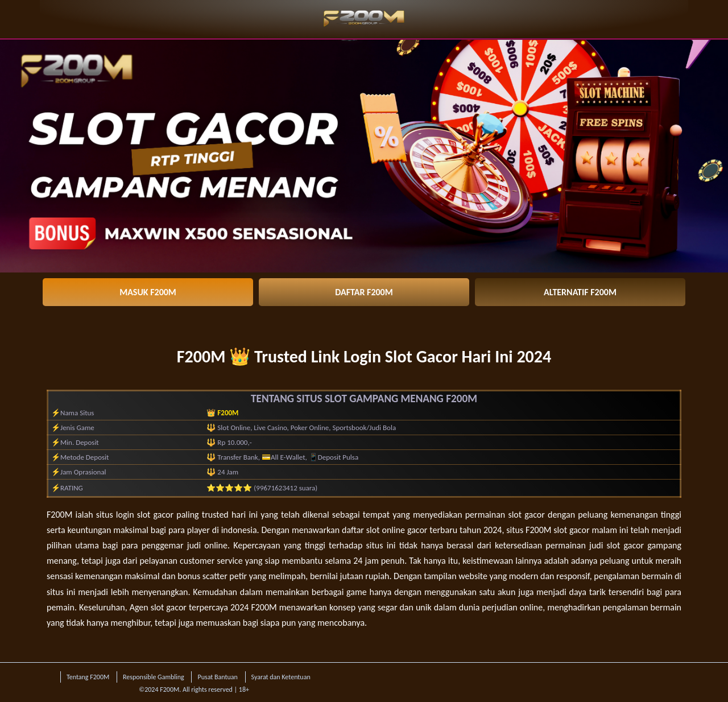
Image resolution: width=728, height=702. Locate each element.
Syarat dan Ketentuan (281, 677)
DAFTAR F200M (364, 292)
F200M (59, 515)
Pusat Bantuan (217, 677)
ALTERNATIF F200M (580, 292)
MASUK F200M (148, 292)
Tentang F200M (88, 677)
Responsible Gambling (154, 677)
